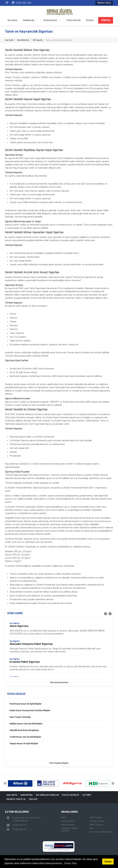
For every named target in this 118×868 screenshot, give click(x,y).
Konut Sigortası (68, 825)
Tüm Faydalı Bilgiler (59, 763)
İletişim (90, 20)
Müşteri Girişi (104, 3)
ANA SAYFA (12, 795)
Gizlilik (33, 799)
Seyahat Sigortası (97, 821)
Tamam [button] (108, 862)
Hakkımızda (30, 20)
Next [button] (113, 783)
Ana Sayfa (12, 20)
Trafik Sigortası (96, 818)
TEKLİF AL (106, 20)
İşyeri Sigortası (68, 821)
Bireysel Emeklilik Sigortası (101, 832)
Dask (92, 828)
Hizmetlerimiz (52, 20)
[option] (59, 629)
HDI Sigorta (38, 40)
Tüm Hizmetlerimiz (59, 683)
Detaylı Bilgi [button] (70, 863)
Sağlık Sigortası (96, 825)
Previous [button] (5, 783)
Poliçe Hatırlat (73, 20)
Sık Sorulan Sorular (47, 795)
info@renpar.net (20, 829)
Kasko (64, 818)
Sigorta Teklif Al (16, 799)
